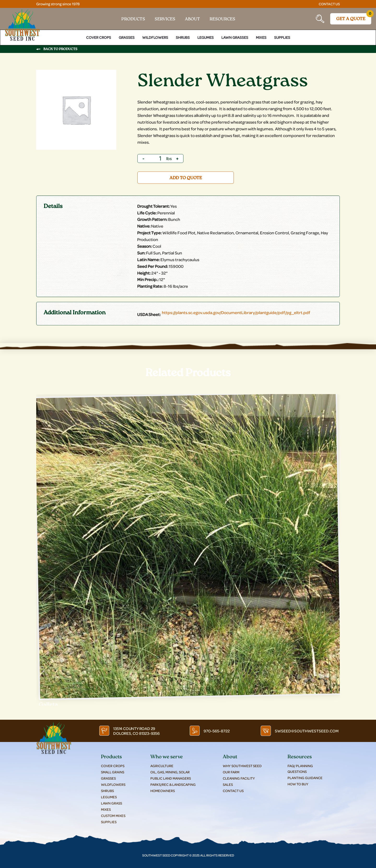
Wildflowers (155, 36)
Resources (222, 19)
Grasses (127, 36)
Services (165, 19)
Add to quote (186, 176)
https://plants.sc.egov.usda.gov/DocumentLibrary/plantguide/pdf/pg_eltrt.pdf (236, 311)
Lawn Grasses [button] (235, 36)
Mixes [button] (261, 36)
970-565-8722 (218, 729)
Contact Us (329, 4)
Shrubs (183, 36)
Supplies (282, 36)
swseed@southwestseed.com (308, 729)
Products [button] (133, 19)
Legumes (206, 36)
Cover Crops (99, 36)
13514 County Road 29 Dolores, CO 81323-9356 (135, 729)
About (192, 19)
